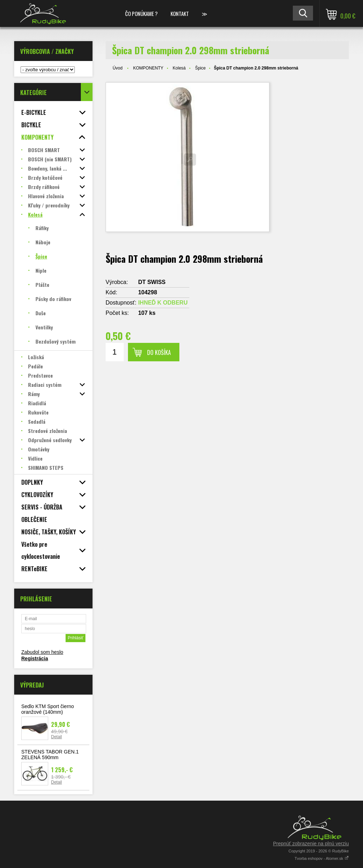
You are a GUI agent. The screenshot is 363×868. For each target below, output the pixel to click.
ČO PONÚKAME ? (141, 13)
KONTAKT (180, 13)
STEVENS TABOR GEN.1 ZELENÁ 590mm (50, 755)
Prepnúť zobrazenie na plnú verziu (311, 844)
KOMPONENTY (148, 68)
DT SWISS (152, 282)
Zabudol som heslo (42, 652)
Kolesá (179, 68)
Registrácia (35, 658)
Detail (57, 737)
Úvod (118, 68)
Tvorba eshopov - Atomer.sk (322, 858)
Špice (200, 68)
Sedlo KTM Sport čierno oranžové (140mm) (48, 709)
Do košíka (159, 352)
